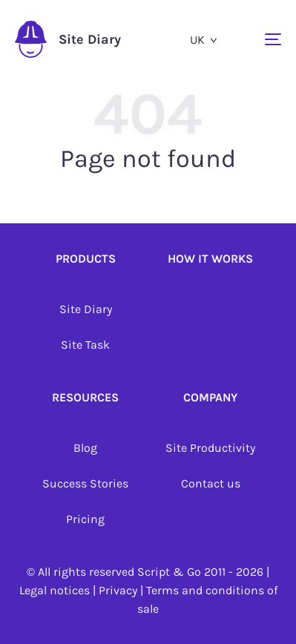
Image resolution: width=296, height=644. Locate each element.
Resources (85, 397)
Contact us (211, 483)
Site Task (85, 345)
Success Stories (85, 483)
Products (86, 259)
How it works (210, 259)
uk (197, 40)
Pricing (85, 519)
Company (210, 397)
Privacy (118, 590)
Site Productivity (210, 448)
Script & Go (169, 572)
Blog (85, 448)
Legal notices (55, 590)
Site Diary (68, 39)
